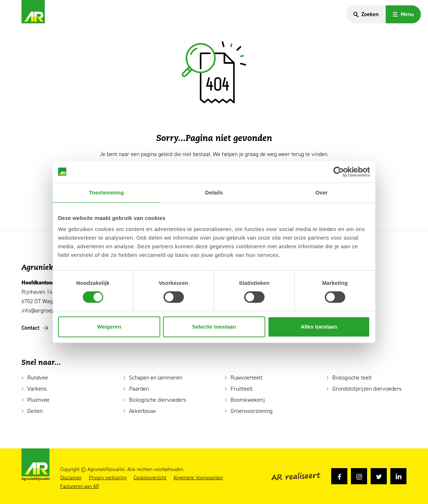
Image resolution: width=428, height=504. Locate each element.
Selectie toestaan (214, 327)
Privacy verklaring (108, 478)
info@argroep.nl (41, 310)
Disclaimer (71, 478)
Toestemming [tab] (106, 192)
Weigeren (109, 327)
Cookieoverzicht (150, 478)
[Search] (366, 14)
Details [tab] (214, 192)
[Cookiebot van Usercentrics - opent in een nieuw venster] (339, 172)
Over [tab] (322, 192)
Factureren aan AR (80, 486)
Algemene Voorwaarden (198, 478)
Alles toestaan (319, 327)
